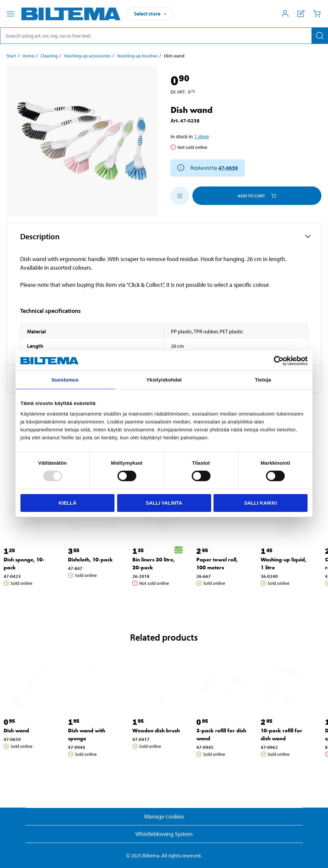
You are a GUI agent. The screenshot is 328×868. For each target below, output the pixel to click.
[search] (164, 36)
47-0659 (228, 168)
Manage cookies (164, 816)
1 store (202, 136)
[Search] (320, 36)
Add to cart (257, 196)
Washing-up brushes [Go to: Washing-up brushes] (137, 56)
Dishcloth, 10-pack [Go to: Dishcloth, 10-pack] (90, 560)
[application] (315, 853)
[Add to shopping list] (180, 196)
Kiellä (67, 503)
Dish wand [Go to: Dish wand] (16, 731)
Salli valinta (164, 503)
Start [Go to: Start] (11, 56)
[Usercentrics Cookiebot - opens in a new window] (279, 361)
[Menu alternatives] (11, 14)
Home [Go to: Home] (28, 56)
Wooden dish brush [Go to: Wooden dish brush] (156, 731)
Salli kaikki (261, 503)
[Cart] (317, 14)
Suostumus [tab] (65, 380)
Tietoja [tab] (263, 380)
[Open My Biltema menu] (285, 14)
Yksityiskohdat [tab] (164, 380)
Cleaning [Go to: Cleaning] (49, 56)
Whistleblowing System (164, 834)
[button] (164, 236)
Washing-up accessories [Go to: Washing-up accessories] (87, 56)
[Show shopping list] (301, 14)
